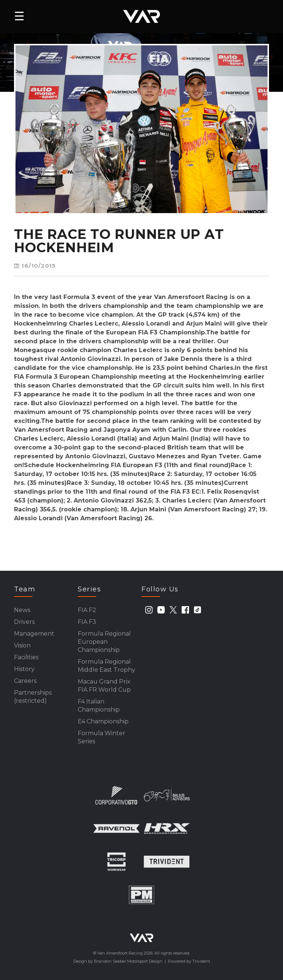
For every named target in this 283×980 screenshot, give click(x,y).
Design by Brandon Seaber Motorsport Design (118, 961)
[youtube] (161, 610)
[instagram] (149, 610)
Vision (22, 645)
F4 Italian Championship (99, 706)
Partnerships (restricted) (33, 697)
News (22, 610)
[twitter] (173, 610)
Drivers (24, 622)
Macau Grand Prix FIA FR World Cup (104, 686)
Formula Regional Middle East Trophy (106, 666)
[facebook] (185, 610)
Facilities (26, 657)
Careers (25, 681)
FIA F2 (87, 610)
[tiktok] (198, 610)
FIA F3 (87, 622)
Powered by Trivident (189, 961)
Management (34, 634)
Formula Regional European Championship (104, 642)
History (24, 669)
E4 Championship (103, 721)
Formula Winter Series (102, 737)
